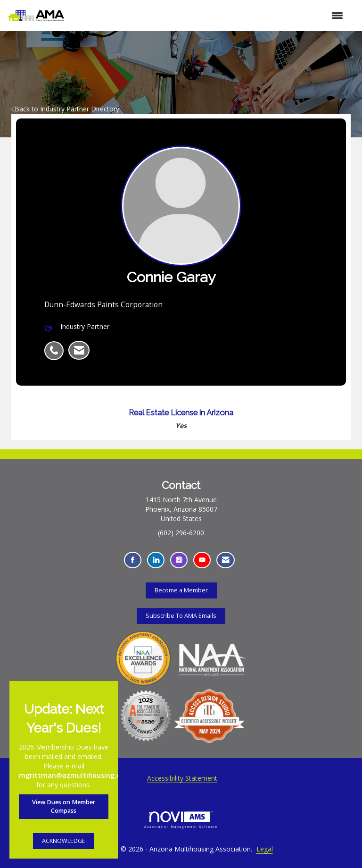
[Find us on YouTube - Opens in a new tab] (202, 560)
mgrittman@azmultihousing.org (73, 775)
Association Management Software (181, 820)
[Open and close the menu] (208, 16)
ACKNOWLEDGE (64, 841)
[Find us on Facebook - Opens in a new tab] (133, 560)
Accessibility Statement (182, 778)
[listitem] (56, 346)
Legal (265, 849)
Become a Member (181, 590)
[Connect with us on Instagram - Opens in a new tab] (179, 560)
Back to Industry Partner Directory (65, 109)
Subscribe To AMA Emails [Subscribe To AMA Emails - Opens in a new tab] (181, 616)
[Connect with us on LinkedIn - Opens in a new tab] (156, 560)
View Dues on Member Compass (64, 806)
